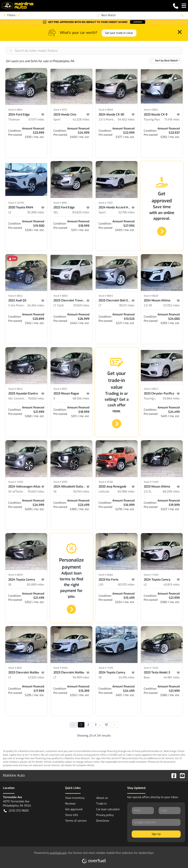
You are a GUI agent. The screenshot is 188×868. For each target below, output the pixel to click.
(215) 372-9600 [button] (16, 811)
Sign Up (156, 834)
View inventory (75, 798)
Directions (103, 821)
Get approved (74, 809)
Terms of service (76, 821)
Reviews (70, 804)
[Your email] (156, 822)
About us (102, 798)
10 (106, 725)
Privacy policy (105, 815)
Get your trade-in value (119, 33)
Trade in (101, 804)
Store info (72, 815)
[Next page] (115, 725)
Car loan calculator (108, 809)
